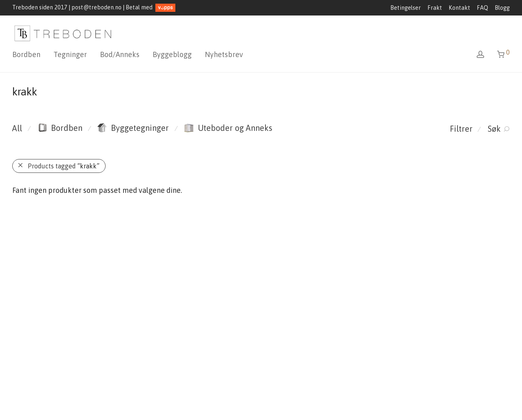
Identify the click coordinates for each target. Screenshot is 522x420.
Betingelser (406, 8)
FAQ (482, 8)
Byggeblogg (172, 54)
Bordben (26, 54)
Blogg (502, 8)
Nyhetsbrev (224, 54)
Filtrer (461, 129)
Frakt (435, 8)
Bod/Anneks (120, 54)
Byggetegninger (133, 128)
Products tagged (64, 166)
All (17, 128)
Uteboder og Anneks (228, 128)
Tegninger (70, 54)
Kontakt (459, 8)
